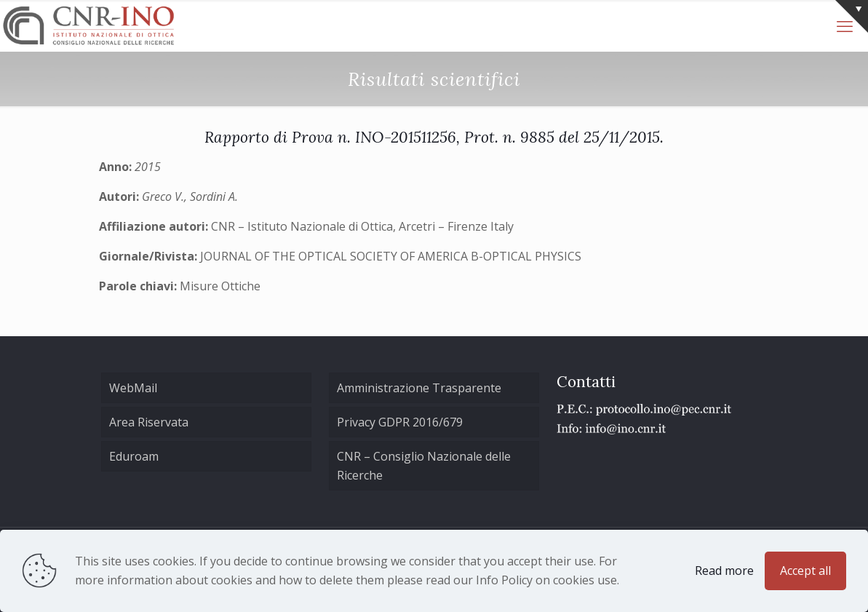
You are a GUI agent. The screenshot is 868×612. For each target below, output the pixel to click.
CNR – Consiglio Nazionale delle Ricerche (424, 466)
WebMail (133, 388)
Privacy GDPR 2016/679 (400, 422)
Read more (724, 571)
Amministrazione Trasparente (419, 388)
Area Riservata (149, 422)
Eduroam (134, 456)
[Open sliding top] (852, 16)
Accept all (805, 571)
